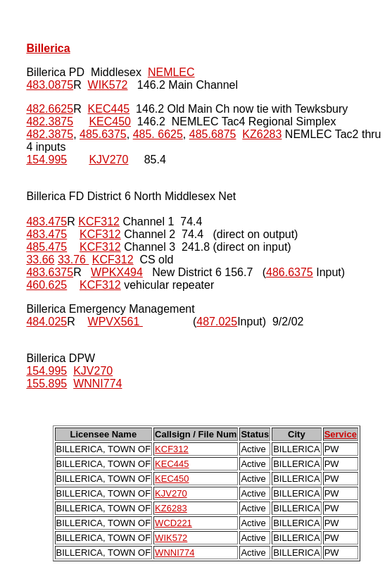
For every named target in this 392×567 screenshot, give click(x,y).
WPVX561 (115, 322)
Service (341, 434)
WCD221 (173, 523)
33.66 (40, 260)
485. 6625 (158, 134)
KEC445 (109, 109)
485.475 (46, 247)
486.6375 (290, 272)
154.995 (46, 160)
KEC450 (110, 122)
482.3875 (50, 122)
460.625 (46, 285)
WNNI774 (97, 384)
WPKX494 (117, 272)
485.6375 (103, 134)
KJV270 (108, 160)
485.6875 (213, 134)
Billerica (48, 48)
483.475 (46, 222)
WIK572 (108, 85)
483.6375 (50, 272)
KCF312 (99, 222)
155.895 (46, 384)
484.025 (46, 322)
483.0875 (50, 85)
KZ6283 (262, 134)
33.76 (73, 260)
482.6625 (50, 109)
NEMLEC (171, 72)
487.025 (217, 322)
